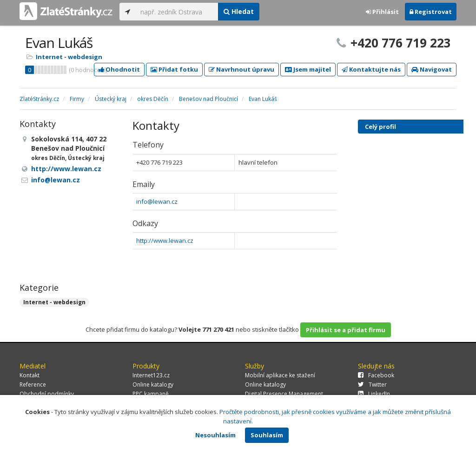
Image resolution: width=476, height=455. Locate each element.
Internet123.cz (151, 375)
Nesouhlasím (215, 435)
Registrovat (431, 12)
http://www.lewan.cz (165, 241)
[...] (177, 12)
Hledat (239, 11)
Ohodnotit (119, 69)
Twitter (372, 385)
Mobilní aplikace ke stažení (280, 375)
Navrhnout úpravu (241, 69)
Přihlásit (382, 12)
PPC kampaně (151, 394)
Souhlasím (267, 435)
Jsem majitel (308, 69)
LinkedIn (374, 394)
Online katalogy (153, 385)
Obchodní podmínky (47, 394)
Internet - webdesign (69, 57)
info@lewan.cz (157, 201)
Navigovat (432, 69)
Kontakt (30, 375)
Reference (33, 385)
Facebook (376, 375)
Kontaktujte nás (371, 69)
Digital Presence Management (284, 394)
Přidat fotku (174, 69)
